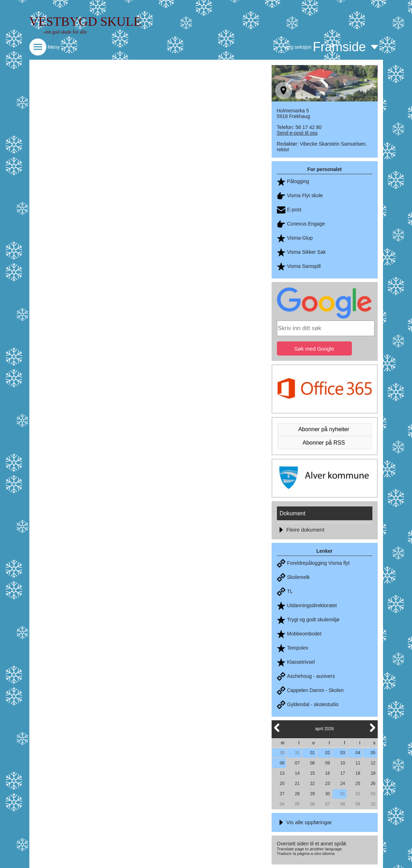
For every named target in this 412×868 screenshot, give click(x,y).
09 (328, 763)
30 (282, 753)
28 (297, 794)
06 (282, 763)
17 (343, 773)
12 (373, 763)
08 (312, 763)
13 (282, 773)
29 (312, 794)
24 (343, 784)
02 (328, 753)
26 (373, 784)
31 (297, 753)
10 (343, 763)
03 (343, 753)
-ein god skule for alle (65, 32)
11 (358, 763)
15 (312, 773)
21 (297, 784)
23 (328, 784)
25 (358, 784)
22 (312, 784)
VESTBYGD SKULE (85, 22)
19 (373, 773)
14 (297, 773)
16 (328, 773)
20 (282, 784)
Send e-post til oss (297, 133)
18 (358, 773)
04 (358, 753)
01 (312, 753)
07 (297, 763)
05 (373, 753)
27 (282, 794)
